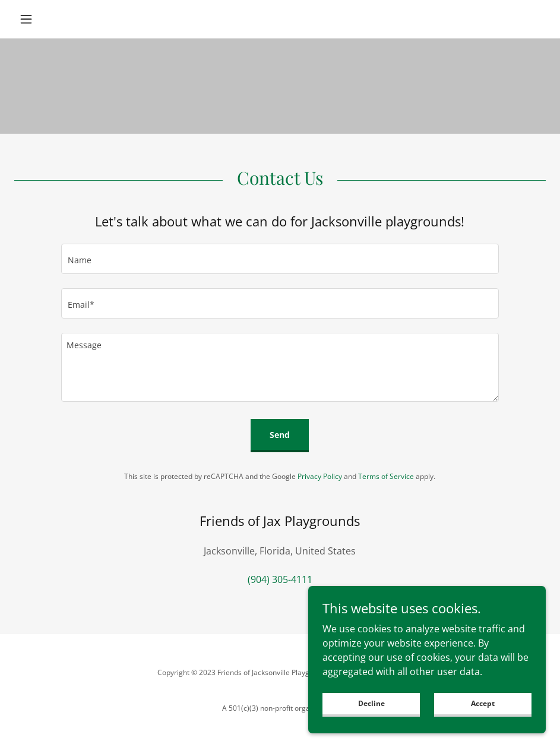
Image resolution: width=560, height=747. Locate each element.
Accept (483, 712)
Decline (371, 712)
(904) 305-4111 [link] (280, 579)
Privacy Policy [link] (320, 476)
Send (280, 435)
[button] (54, 19)
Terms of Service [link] (386, 476)
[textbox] (280, 259)
